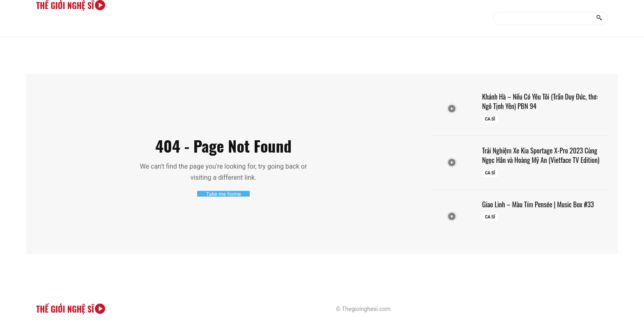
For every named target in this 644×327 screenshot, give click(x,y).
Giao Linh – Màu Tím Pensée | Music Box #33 (542, 204)
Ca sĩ (490, 119)
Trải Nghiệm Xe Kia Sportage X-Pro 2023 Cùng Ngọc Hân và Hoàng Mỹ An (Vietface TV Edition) (545, 155)
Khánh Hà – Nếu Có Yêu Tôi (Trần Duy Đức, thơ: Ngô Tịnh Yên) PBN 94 (544, 101)
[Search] (599, 19)
